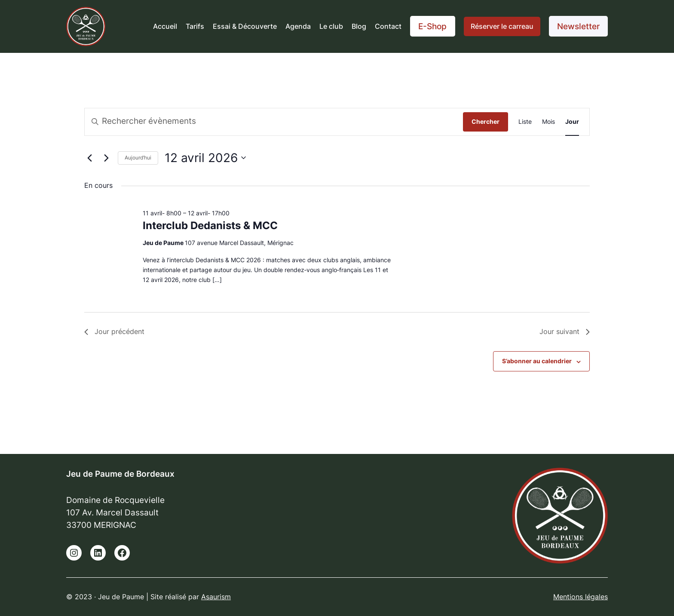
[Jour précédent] (89, 158)
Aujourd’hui (138, 158)
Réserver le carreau (502, 26)
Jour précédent (114, 331)
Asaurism (216, 597)
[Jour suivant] (106, 158)
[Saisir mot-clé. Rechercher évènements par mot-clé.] (274, 122)
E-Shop (432, 26)
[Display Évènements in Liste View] (525, 122)
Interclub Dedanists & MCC (210, 225)
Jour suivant (565, 331)
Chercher (486, 121)
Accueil (165, 26)
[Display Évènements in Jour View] (572, 122)
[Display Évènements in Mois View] (548, 122)
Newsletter (578, 26)
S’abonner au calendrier (537, 361)
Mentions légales (581, 597)
